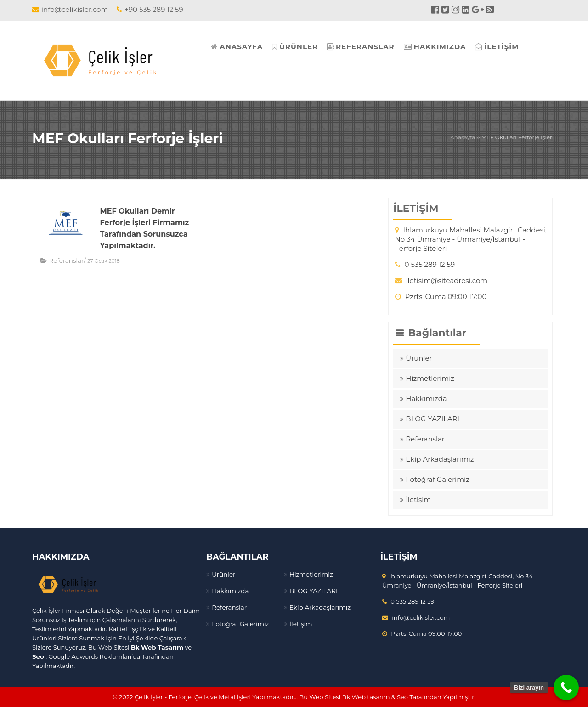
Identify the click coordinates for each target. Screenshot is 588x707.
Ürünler (419, 358)
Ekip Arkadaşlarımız (440, 459)
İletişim (418, 500)
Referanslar (66, 260)
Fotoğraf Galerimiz (437, 479)
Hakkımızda (426, 399)
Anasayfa (463, 137)
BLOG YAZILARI (433, 419)
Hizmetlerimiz (430, 378)
